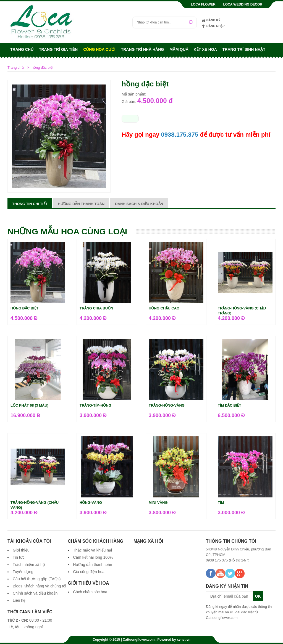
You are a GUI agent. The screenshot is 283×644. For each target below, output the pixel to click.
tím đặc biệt (229, 405)
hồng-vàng (91, 503)
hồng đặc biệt (24, 308)
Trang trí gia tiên (58, 49)
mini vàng (158, 503)
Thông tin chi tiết (30, 204)
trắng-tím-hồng (95, 405)
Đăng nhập (216, 26)
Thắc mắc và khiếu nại (92, 550)
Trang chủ (22, 49)
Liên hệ (19, 600)
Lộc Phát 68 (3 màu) (29, 405)
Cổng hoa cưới (99, 49)
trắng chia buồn (96, 308)
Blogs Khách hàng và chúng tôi (39, 586)
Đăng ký (213, 20)
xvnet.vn (184, 640)
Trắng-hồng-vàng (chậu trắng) (242, 311)
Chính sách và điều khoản (35, 593)
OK (258, 596)
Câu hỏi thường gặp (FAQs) (37, 579)
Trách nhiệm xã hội (29, 565)
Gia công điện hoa (89, 572)
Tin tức (19, 557)
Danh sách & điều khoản (139, 204)
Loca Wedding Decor (243, 4)
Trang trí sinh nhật (244, 49)
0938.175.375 (180, 135)
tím (221, 503)
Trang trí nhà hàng (143, 49)
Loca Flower (203, 4)
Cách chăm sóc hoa (90, 592)
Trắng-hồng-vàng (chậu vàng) (35, 505)
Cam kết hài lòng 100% (93, 557)
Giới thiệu (21, 550)
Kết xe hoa (205, 49)
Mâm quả (179, 49)
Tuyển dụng (23, 572)
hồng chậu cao (164, 308)
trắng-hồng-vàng (167, 405)
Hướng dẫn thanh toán (81, 204)
